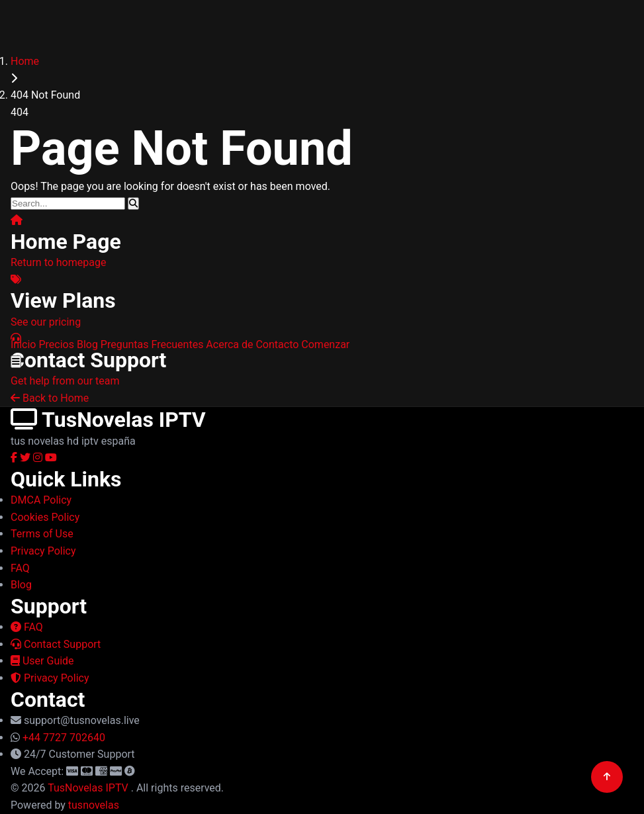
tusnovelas (94, 805)
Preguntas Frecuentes (152, 344)
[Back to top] (607, 777)
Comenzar (325, 344)
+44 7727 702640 (64, 738)
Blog (87, 344)
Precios (56, 344)
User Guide (42, 661)
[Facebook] (15, 458)
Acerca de (229, 344)
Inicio (23, 344)
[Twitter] (26, 458)
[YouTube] (51, 458)
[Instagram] (39, 458)
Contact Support (56, 644)
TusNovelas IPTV (89, 788)
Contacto (277, 344)
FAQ (27, 627)
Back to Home (50, 398)
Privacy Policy (50, 678)
